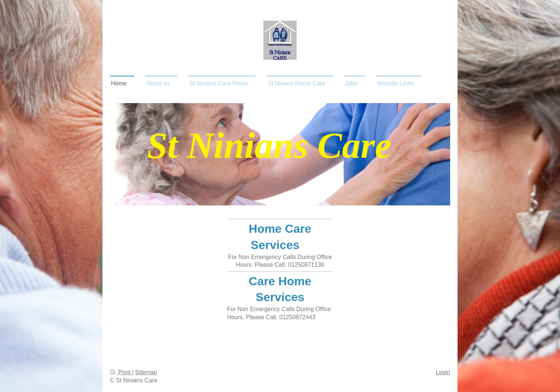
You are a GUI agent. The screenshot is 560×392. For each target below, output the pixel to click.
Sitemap (146, 372)
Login (443, 372)
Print (121, 372)
